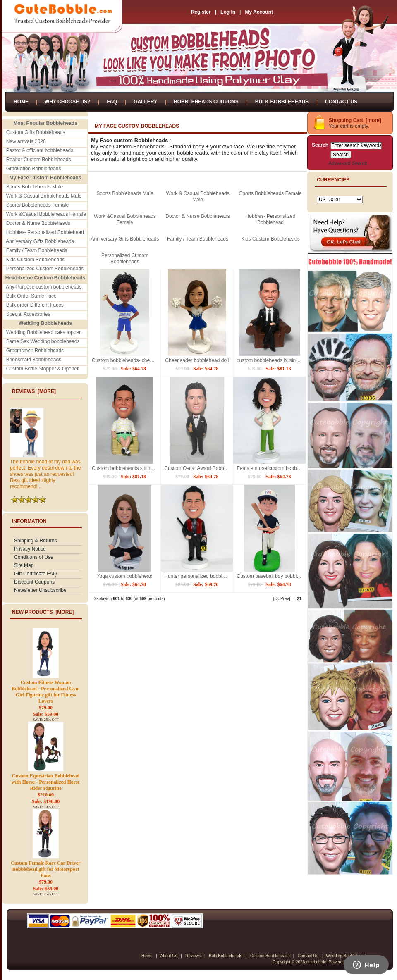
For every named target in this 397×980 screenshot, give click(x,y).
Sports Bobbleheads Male (35, 187)
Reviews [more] (34, 391)
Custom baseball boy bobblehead (273, 576)
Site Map (24, 565)
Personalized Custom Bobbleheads (45, 269)
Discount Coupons (34, 582)
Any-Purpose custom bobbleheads (44, 287)
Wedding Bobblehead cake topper (44, 332)
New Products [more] (43, 612)
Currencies (333, 180)
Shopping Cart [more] (355, 120)
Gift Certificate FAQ (35, 574)
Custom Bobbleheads (270, 956)
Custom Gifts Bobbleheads (36, 132)
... (294, 599)
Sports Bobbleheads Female (37, 205)
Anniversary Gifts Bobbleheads (40, 241)
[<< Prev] (282, 599)
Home (21, 102)
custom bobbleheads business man (275, 360)
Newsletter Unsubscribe (40, 590)
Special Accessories (28, 314)
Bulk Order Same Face (31, 296)
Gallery (145, 102)
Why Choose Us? (67, 102)
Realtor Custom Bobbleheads (39, 160)
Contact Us (341, 102)
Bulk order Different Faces (35, 305)
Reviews (193, 956)
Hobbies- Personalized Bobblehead (45, 232)
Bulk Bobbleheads (282, 102)
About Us (169, 956)
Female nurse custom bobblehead (274, 468)
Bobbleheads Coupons (206, 102)
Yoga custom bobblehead (125, 576)
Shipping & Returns (35, 541)
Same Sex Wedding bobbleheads (43, 341)
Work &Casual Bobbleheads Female (46, 214)
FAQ (112, 102)
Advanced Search (348, 163)
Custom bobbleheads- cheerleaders (131, 360)
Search (320, 145)
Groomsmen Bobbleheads (35, 351)
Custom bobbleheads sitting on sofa (131, 468)
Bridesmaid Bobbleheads (34, 360)
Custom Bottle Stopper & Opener (42, 369)
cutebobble (316, 962)
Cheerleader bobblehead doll (197, 360)
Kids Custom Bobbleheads (35, 260)
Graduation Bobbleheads (34, 169)
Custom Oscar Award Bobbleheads (203, 468)
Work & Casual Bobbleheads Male (44, 196)
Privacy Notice (30, 549)
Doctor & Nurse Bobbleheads (38, 223)
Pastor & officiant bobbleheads (40, 150)
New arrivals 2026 (26, 141)
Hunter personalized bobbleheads (201, 576)
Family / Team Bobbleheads (37, 250)
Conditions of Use (34, 557)
